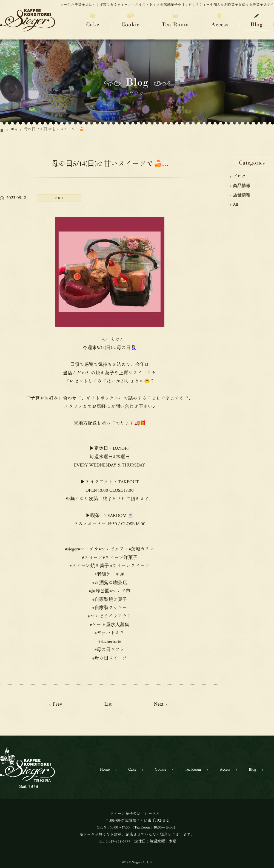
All (236, 204)
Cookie (160, 769)
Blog (14, 129)
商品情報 (242, 185)
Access (225, 769)
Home (105, 769)
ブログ (239, 176)
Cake (132, 769)
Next (159, 704)
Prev (58, 704)
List (108, 704)
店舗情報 (242, 195)
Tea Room (193, 769)
